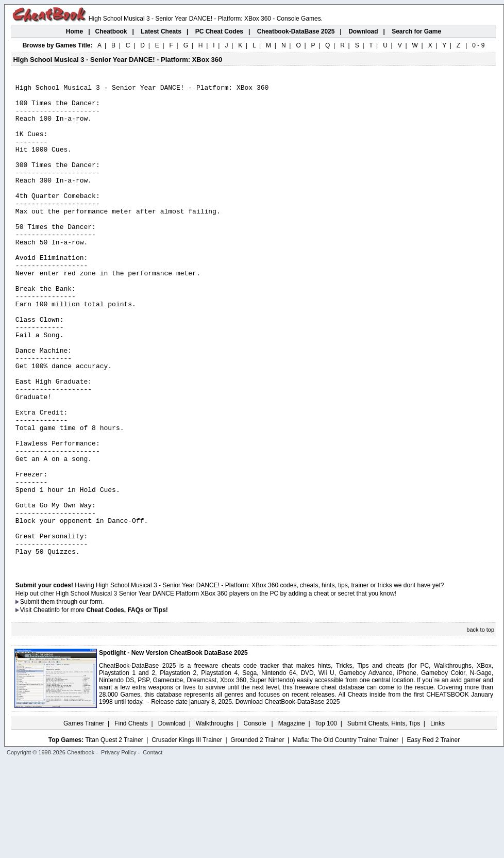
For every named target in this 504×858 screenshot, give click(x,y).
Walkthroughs (215, 819)
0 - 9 (478, 45)
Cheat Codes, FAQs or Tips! (127, 706)
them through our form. (73, 698)
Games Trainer (84, 819)
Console (256, 819)
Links (438, 819)
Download (172, 819)
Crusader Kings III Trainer (187, 836)
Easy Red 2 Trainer (433, 836)
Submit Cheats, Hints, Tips (384, 819)
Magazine (292, 819)
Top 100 (326, 819)
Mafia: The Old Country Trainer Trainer (346, 836)
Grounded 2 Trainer (257, 836)
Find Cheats (131, 819)
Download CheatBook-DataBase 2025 (288, 798)
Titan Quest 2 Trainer (114, 836)
